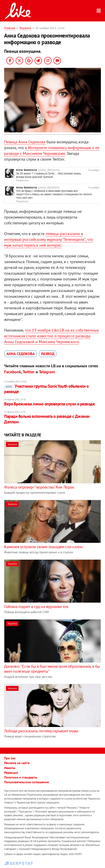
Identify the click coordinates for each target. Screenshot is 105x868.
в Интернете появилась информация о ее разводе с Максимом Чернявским (52, 151)
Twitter (29, 372)
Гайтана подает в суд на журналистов (36, 607)
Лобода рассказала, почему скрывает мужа (41, 731)
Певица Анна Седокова (25, 142)
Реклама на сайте (17, 763)
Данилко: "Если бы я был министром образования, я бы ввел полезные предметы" (52, 669)
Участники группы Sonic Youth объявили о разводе (46, 389)
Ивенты (10, 768)
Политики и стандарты (21, 777)
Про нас (10, 758)
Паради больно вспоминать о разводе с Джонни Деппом (47, 419)
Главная (10, 28)
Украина (25, 28)
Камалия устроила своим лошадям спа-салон (43, 547)
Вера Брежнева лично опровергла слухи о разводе (49, 404)
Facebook (13, 372)
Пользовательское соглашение (26, 782)
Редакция (11, 773)
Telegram (47, 372)
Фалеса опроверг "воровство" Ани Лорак (39, 487)
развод (48, 354)
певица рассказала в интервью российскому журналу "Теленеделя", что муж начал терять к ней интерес (49, 239)
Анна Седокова (21, 354)
